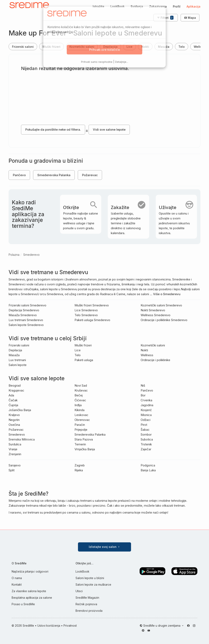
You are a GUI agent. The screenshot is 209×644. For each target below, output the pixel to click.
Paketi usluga (84, 360)
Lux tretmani (17, 360)
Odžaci (146, 420)
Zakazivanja (158, 6)
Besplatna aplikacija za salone (32, 598)
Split (12, 470)
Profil (177, 6)
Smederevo (17, 434)
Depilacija (110, 47)
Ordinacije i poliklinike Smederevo (164, 320)
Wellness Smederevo (156, 315)
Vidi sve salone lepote (109, 130)
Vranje (13, 449)
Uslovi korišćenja (49, 626)
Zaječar (146, 449)
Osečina (14, 425)
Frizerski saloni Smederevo (27, 305)
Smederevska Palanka (54, 175)
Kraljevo (14, 415)
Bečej (79, 395)
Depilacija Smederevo (24, 310)
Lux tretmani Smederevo (26, 320)
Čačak (13, 400)
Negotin (14, 420)
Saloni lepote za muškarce (93, 584)
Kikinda (79, 410)
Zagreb (80, 465)
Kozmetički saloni (82, 47)
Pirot (144, 425)
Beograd (15, 385)
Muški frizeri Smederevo (92, 305)
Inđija (78, 405)
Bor (143, 395)
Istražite (98, 6)
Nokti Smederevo (153, 310)
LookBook (117, 6)
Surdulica (15, 444)
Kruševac (81, 390)
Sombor (146, 434)
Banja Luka (148, 470)
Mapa (190, 18)
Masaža (164, 47)
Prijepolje (81, 430)
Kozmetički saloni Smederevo (161, 305)
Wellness (147, 355)
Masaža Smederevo (23, 315)
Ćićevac (80, 400)
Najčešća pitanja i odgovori (30, 571)
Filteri (165, 18)
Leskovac (81, 415)
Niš (143, 385)
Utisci (79, 591)
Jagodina (147, 405)
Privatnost (70, 626)
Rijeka (79, 470)
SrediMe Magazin (87, 598)
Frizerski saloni (23, 47)
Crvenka (146, 400)
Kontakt (17, 584)
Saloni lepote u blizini (90, 578)
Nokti (145, 47)
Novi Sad (81, 385)
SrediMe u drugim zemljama (162, 626)
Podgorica (148, 465)
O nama (17, 578)
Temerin (80, 444)
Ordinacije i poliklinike (155, 360)
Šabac (145, 430)
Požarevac (90, 175)
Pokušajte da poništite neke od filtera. (53, 130)
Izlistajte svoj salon (104, 547)
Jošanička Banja (20, 410)
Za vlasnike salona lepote (29, 591)
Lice (130, 47)
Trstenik (146, 444)
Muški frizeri (52, 47)
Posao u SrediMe (23, 604)
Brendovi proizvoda (89, 611)
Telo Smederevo (86, 315)
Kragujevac (16, 390)
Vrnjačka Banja (85, 449)
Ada (11, 395)
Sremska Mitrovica (22, 439)
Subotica (147, 439)
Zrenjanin (15, 454)
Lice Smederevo (86, 310)
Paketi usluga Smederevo (92, 320)
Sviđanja (137, 6)
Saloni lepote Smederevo (26, 325)
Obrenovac (82, 420)
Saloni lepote (18, 365)
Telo (182, 47)
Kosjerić (146, 410)
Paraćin (80, 425)
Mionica (146, 415)
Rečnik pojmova (86, 604)
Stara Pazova (84, 439)
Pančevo (19, 175)
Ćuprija (13, 405)
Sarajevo (15, 465)
